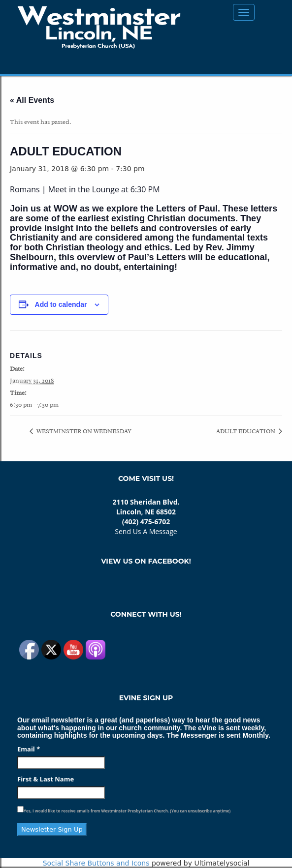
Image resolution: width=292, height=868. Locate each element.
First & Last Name (46, 779)
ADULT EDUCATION (246, 431)
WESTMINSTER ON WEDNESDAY (83, 431)
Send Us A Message (146, 531)
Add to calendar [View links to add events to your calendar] (61, 304)
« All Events (32, 100)
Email (29, 749)
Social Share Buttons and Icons (96, 863)
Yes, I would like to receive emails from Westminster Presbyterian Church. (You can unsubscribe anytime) (127, 811)
